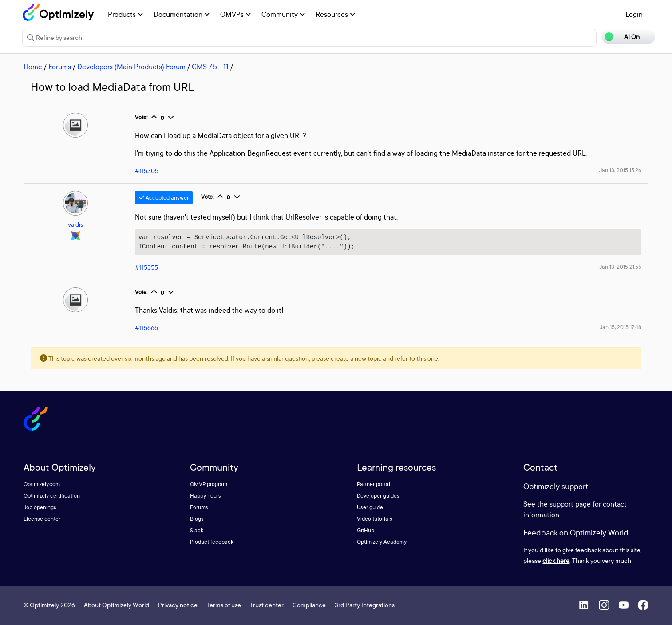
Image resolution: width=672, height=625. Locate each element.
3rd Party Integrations (365, 605)
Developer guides (378, 496)
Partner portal (374, 484)
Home (33, 67)
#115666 (146, 328)
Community (283, 14)
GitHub (366, 530)
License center (42, 519)
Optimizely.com (42, 484)
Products (125, 14)
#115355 (146, 267)
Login (634, 14)
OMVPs (235, 14)
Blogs (197, 519)
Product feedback (212, 542)
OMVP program (209, 484)
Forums (60, 67)
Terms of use (224, 605)
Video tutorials (375, 519)
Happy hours (206, 496)
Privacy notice (178, 605)
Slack (197, 530)
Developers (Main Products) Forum (131, 67)
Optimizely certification (52, 496)
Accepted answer (164, 198)
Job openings (40, 507)
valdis (75, 224)
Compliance (309, 605)
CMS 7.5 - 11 (210, 67)
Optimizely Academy (382, 542)
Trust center (267, 605)
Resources (335, 14)
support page (570, 504)
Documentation (182, 14)
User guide (370, 507)
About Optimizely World (117, 605)
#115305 (147, 171)
